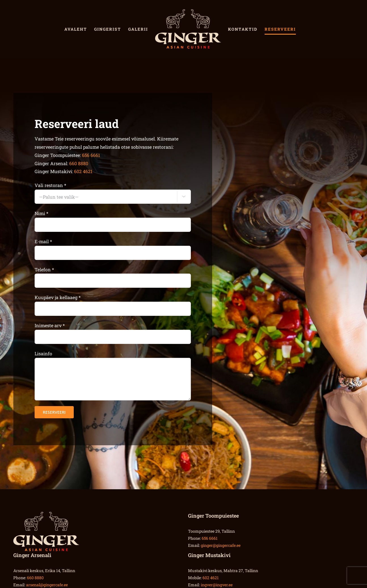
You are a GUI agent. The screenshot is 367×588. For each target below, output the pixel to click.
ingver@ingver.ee (217, 585)
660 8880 (79, 163)
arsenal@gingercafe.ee (47, 585)
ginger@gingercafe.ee (221, 545)
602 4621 (83, 171)
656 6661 (91, 155)
